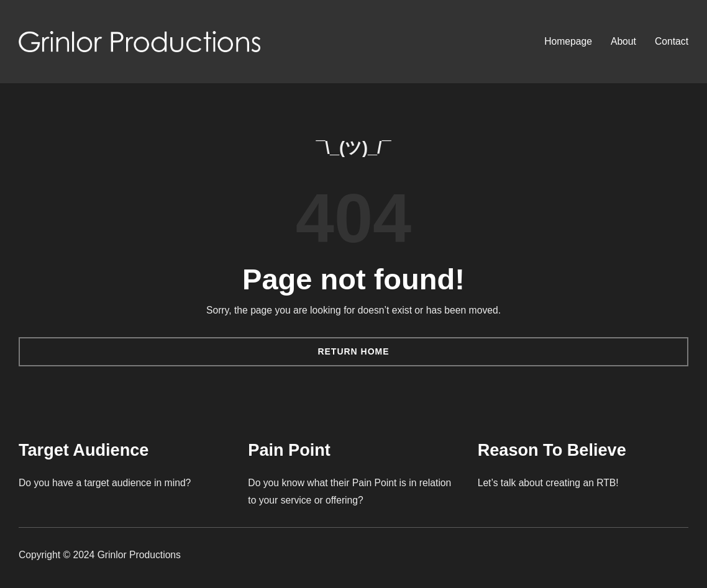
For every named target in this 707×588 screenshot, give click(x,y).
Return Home (353, 351)
